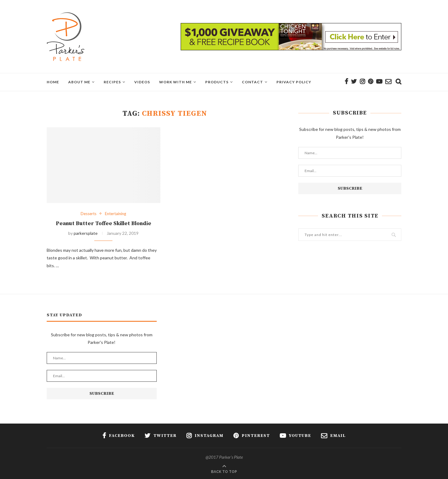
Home (53, 82)
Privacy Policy (294, 82)
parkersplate (86, 233)
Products (217, 82)
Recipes (112, 82)
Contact (252, 82)
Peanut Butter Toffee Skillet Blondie (104, 223)
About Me (79, 82)
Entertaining (115, 214)
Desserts (89, 214)
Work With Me (176, 82)
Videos (142, 82)
